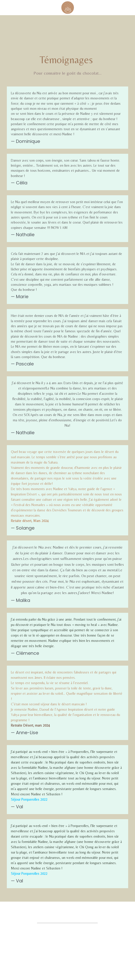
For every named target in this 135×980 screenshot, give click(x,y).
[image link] (68, 7)
